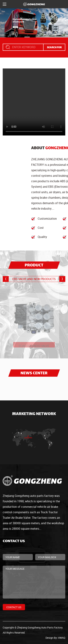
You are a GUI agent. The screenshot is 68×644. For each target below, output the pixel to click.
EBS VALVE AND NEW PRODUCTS (34, 279)
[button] (62, 279)
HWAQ (62, 638)
